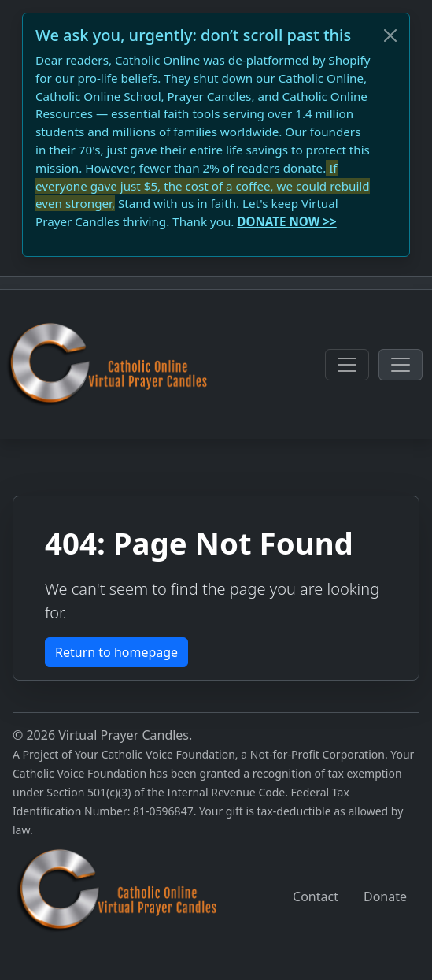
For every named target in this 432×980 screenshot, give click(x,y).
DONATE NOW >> (286, 221)
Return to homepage (116, 652)
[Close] (390, 35)
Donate (385, 896)
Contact (316, 896)
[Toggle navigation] (347, 365)
